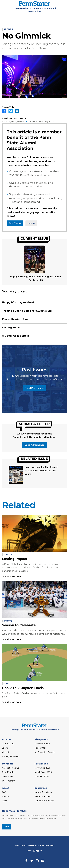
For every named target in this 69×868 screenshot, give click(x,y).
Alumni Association (44, 792)
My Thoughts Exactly (45, 752)
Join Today (15, 223)
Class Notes (8, 776)
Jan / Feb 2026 (41, 776)
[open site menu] (65, 7)
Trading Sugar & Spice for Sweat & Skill (28, 311)
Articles (7, 739)
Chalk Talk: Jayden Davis (23, 688)
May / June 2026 (42, 768)
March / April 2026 (43, 772)
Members (8, 764)
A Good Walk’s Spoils (16, 336)
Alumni (5, 752)
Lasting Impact (12, 328)
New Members (9, 772)
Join (7, 827)
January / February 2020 (41, 121)
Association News (10, 768)
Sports (8, 29)
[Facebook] (26, 861)
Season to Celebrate (19, 625)
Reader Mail (40, 748)
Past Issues (41, 764)
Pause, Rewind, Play (15, 319)
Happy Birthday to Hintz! (18, 302)
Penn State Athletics (44, 801)
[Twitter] (32, 861)
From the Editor (42, 744)
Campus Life (8, 744)
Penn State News (43, 796)
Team (5, 801)
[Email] (43, 861)
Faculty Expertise (10, 757)
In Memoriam (9, 781)
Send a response (34, 445)
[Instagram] (37, 861)
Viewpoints (41, 739)
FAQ (4, 792)
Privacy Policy (35, 851)
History (5, 796)
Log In (31, 223)
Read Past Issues (35, 388)
